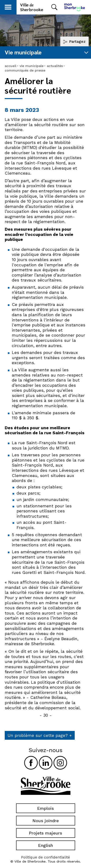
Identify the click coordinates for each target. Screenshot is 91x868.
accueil (11, 66)
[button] (8, 6)
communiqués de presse (25, 70)
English (45, 845)
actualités (55, 66)
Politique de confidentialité (45, 857)
